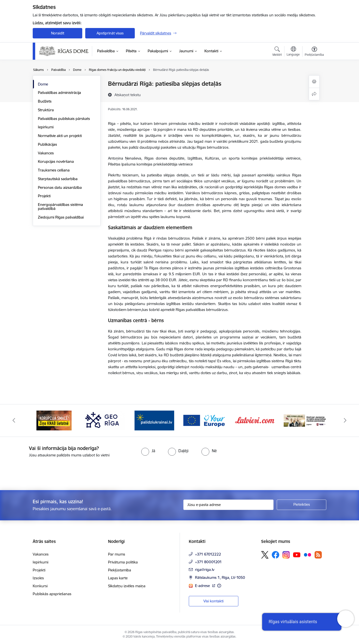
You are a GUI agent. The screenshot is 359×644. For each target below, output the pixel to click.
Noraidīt (58, 33)
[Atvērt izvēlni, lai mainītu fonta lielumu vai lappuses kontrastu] (314, 52)
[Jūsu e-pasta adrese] (229, 505)
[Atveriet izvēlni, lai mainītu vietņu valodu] (293, 52)
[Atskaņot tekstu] (128, 95)
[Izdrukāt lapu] (314, 82)
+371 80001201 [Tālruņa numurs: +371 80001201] (208, 562)
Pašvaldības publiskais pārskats (64, 119)
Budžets (45, 101)
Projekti (44, 196)
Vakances (46, 153)
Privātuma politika (123, 562)
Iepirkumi (46, 127)
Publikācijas (47, 144)
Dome (43, 84)
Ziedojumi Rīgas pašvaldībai (61, 217)
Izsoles (38, 578)
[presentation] (41, 472)
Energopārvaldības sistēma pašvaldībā (60, 207)
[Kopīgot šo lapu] (314, 94)
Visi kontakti (213, 601)
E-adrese (203, 586)
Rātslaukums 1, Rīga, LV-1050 (220, 577)
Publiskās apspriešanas (52, 594)
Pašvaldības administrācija (59, 93)
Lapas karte (118, 578)
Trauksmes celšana (54, 170)
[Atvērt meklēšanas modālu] (277, 52)
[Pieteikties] (302, 505)
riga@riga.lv (205, 570)
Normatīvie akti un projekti (60, 136)
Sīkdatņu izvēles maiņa (127, 586)
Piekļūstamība (120, 570)
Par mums (117, 554)
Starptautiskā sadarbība (58, 179)
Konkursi (40, 586)
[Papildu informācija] (219, 586)
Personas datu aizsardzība (60, 187)
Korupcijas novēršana (56, 161)
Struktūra (46, 110)
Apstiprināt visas (110, 33)
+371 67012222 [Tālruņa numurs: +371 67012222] (208, 554)
